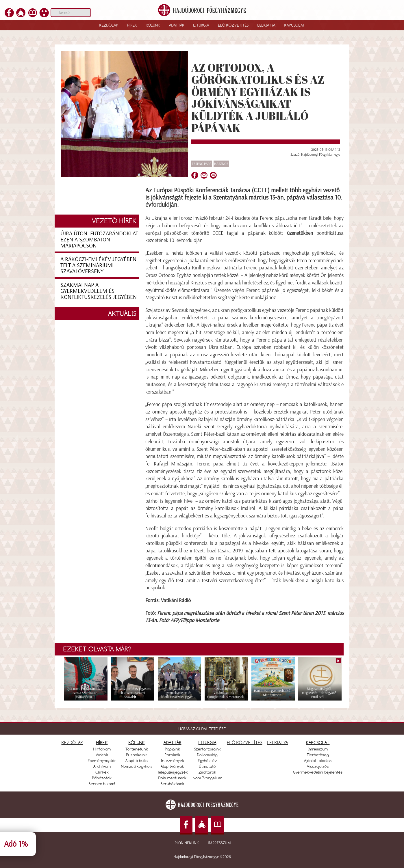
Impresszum (219, 843)
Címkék (102, 772)
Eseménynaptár (102, 761)
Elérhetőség (318, 755)
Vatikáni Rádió (176, 600)
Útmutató (207, 766)
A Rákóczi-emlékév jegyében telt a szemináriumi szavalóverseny (98, 265)
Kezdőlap (109, 25)
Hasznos (221, 164)
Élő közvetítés (233, 25)
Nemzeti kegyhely (137, 766)
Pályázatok (102, 778)
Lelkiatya (266, 25)
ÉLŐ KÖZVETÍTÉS (245, 743)
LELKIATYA (278, 743)
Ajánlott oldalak (318, 761)
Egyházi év (207, 761)
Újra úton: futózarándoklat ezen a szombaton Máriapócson (99, 239)
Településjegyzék (173, 772)
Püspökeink (137, 755)
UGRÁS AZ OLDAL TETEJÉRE (202, 729)
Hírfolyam (102, 749)
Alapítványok (172, 766)
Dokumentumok (172, 778)
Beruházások (173, 784)
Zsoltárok (207, 772)
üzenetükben (300, 233)
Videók (102, 755)
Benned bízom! (102, 784)
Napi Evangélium (207, 778)
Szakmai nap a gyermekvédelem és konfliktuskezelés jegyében (99, 291)
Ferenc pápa (202, 164)
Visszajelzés (318, 766)
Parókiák (173, 755)
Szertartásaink (207, 749)
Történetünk (137, 749)
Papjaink (173, 749)
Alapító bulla (137, 761)
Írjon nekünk (186, 843)
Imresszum (318, 749)
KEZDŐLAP (72, 743)
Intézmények (173, 761)
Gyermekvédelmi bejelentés (318, 772)
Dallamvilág (207, 755)
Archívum (102, 766)
